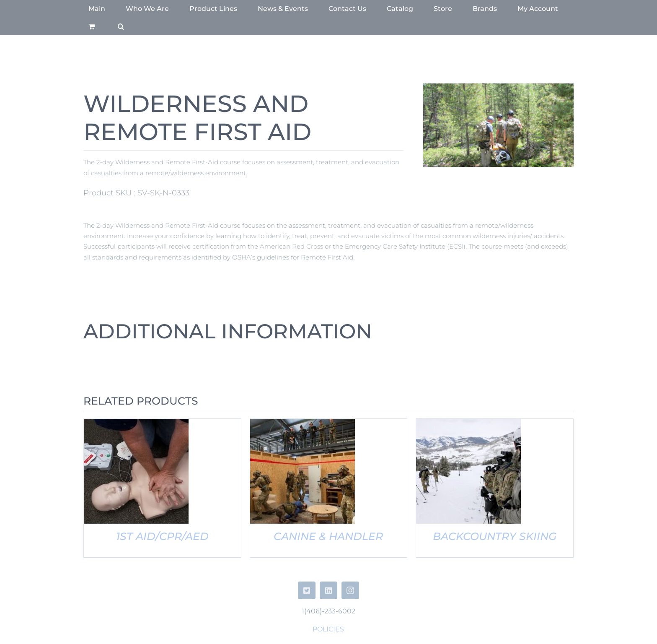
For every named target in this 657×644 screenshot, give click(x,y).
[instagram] (350, 590)
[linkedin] (328, 590)
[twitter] (307, 590)
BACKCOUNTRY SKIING (495, 536)
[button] (121, 26)
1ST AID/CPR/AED (162, 536)
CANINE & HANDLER (328, 536)
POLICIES (328, 629)
